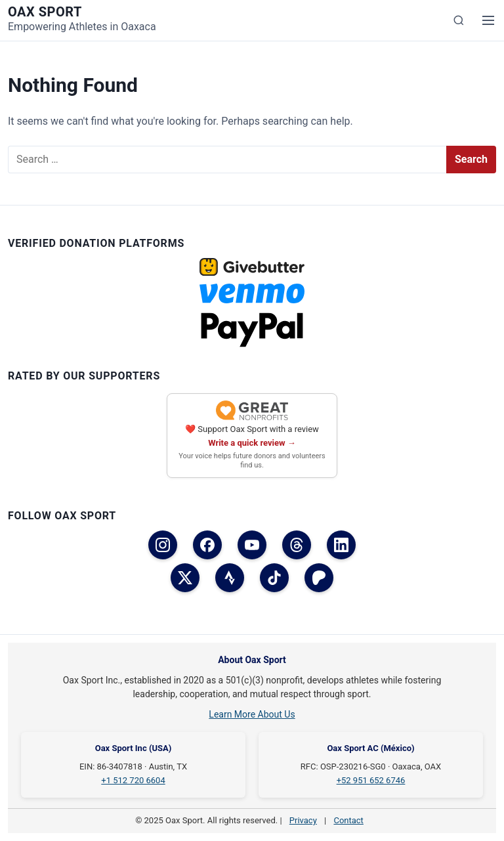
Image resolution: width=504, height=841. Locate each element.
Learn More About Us (252, 714)
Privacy (303, 820)
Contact (348, 820)
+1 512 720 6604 (133, 780)
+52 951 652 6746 (371, 780)
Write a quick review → (252, 443)
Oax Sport (45, 12)
